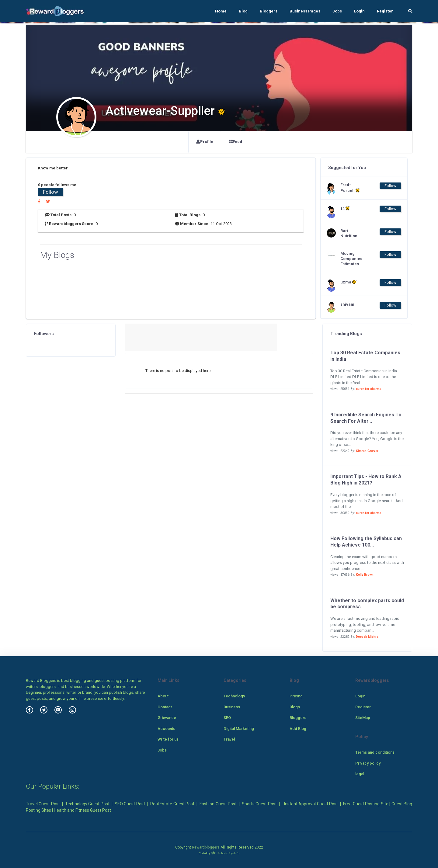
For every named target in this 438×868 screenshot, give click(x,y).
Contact (165, 707)
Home (221, 11)
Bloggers (269, 11)
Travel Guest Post (43, 804)
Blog (243, 11)
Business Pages (305, 11)
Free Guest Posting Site (366, 804)
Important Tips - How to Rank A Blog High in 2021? (366, 480)
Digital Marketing (239, 729)
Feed (235, 142)
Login (359, 11)
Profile (205, 142)
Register (385, 11)
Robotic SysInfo (225, 853)
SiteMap (363, 718)
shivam (347, 304)
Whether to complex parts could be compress (367, 604)
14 (345, 208)
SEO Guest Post (130, 804)
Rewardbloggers (206, 847)
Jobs (337, 11)
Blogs (295, 707)
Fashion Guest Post (218, 804)
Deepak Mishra (367, 637)
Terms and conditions (375, 752)
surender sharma (369, 389)
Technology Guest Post (87, 804)
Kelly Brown (365, 575)
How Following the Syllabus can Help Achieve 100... (366, 542)
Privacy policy (368, 763)
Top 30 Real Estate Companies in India (365, 356)
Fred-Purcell (350, 188)
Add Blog (298, 729)
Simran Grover (367, 451)
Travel (229, 739)
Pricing (296, 696)
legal (360, 774)
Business (232, 707)
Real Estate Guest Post (172, 804)
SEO (227, 718)
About (163, 696)
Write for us (168, 739)
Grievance (167, 718)
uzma (348, 282)
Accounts (166, 729)
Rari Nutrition (349, 233)
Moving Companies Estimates (351, 259)
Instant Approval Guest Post (311, 804)
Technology (234, 696)
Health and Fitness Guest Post (82, 810)
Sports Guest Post (259, 804)
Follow (50, 192)
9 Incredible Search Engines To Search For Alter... (366, 418)
